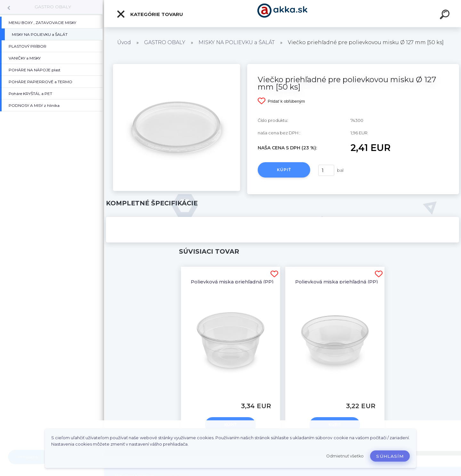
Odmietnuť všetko (345, 456)
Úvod (124, 42)
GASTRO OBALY (53, 7)
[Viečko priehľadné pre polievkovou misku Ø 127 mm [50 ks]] (177, 66)
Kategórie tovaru (150, 14)
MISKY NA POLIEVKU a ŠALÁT (237, 42)
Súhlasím (390, 456)
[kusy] (326, 170)
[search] (446, 15)
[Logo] (283, 14)
